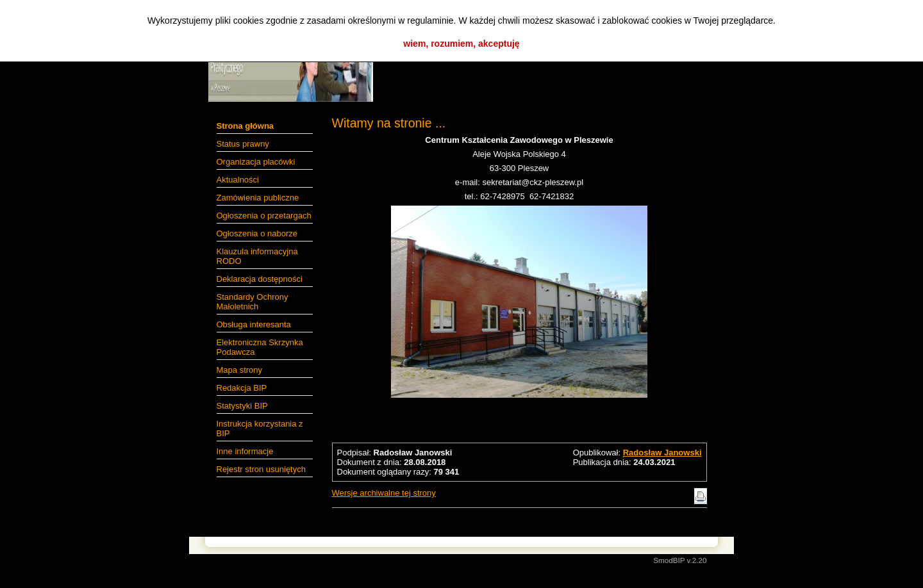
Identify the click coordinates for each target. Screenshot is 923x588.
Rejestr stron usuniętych (261, 469)
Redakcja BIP (242, 388)
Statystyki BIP (242, 406)
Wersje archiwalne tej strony (384, 493)
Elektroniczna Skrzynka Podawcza (260, 347)
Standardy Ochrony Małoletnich (253, 302)
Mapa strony (240, 370)
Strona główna (245, 126)
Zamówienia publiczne (258, 198)
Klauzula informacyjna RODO (257, 256)
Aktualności (238, 180)
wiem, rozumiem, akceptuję (461, 44)
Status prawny (243, 144)
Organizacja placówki (256, 162)
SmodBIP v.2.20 (680, 560)
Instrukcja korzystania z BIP (260, 429)
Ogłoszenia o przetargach (264, 216)
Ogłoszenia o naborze (257, 233)
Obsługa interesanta (254, 324)
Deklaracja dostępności (260, 279)
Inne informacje (245, 451)
